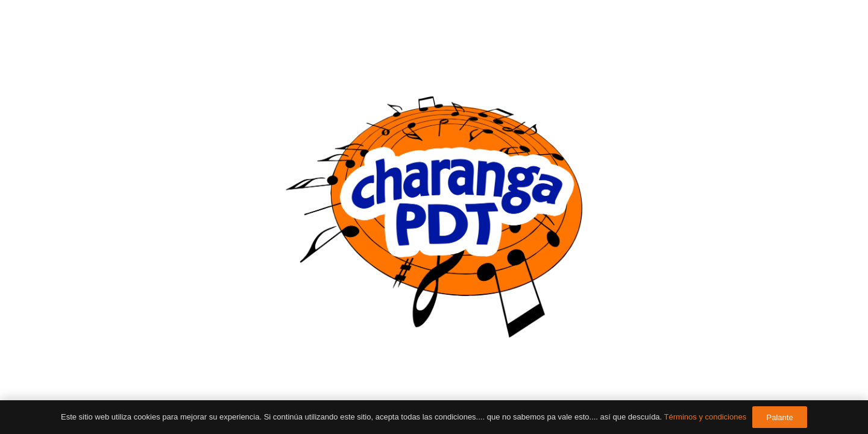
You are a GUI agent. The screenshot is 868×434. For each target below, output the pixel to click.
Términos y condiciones (706, 417)
